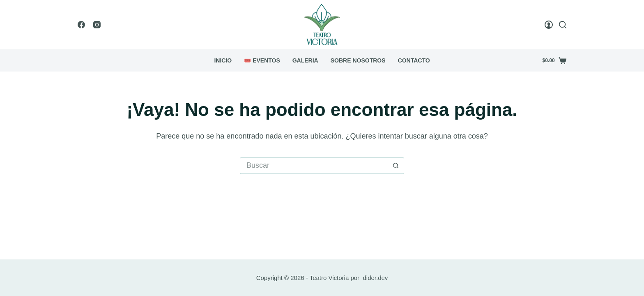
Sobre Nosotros (358, 60)
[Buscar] (563, 25)
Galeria (305, 60)
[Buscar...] (314, 166)
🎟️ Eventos (262, 60)
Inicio (223, 60)
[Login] (549, 25)
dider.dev (375, 278)
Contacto (414, 60)
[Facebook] (81, 25)
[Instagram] (97, 25)
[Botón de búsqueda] (396, 166)
